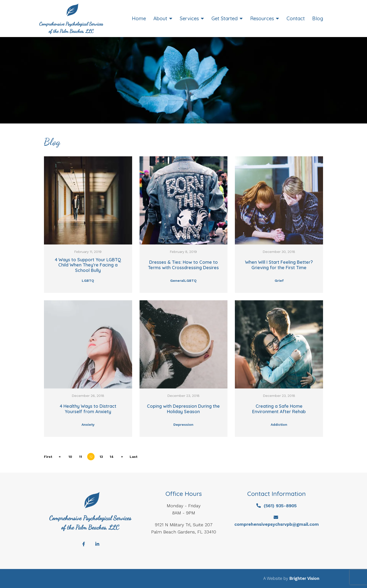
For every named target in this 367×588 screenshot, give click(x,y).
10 (70, 457)
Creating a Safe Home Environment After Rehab (279, 409)
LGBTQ (88, 281)
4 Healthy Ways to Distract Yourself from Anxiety (88, 409)
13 (101, 457)
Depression (183, 425)
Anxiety (88, 425)
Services (189, 19)
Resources (262, 19)
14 (112, 457)
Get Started (224, 19)
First (48, 457)
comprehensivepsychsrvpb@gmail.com (277, 524)
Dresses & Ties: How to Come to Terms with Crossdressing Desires (183, 265)
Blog (318, 19)
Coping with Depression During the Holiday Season (183, 409)
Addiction (279, 425)
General (177, 281)
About (160, 19)
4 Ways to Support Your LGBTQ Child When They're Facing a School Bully (88, 265)
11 (81, 457)
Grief (279, 281)
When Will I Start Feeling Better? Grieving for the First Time (279, 265)
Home (139, 19)
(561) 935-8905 (280, 506)
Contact (296, 19)
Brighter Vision (304, 578)
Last (133, 457)
